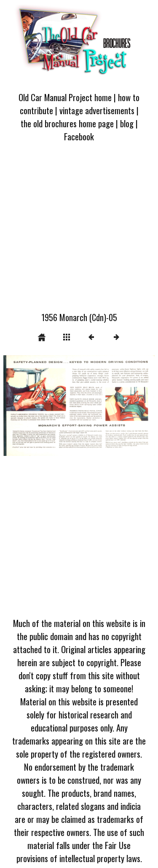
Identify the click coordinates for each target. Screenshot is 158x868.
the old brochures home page (67, 123)
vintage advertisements (97, 110)
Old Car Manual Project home (65, 97)
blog (127, 123)
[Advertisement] (79, 232)
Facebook (79, 136)
